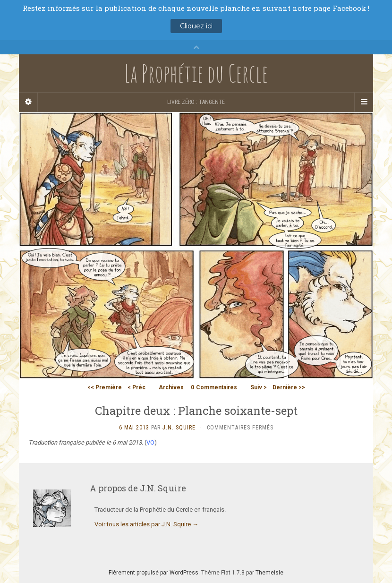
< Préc (136, 387)
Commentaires (214, 387)
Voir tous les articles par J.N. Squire (146, 524)
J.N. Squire (179, 428)
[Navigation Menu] (364, 102)
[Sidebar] (28, 102)
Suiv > (259, 387)
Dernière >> (289, 387)
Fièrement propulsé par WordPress (153, 573)
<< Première (105, 387)
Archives (171, 387)
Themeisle (269, 573)
